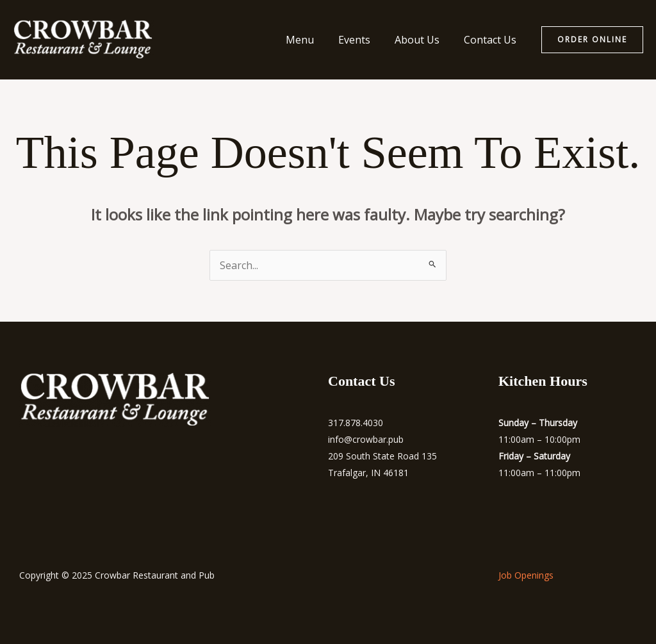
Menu (313, 40)
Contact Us (492, 40)
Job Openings (526, 575)
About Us (423, 40)
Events (364, 40)
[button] (592, 40)
